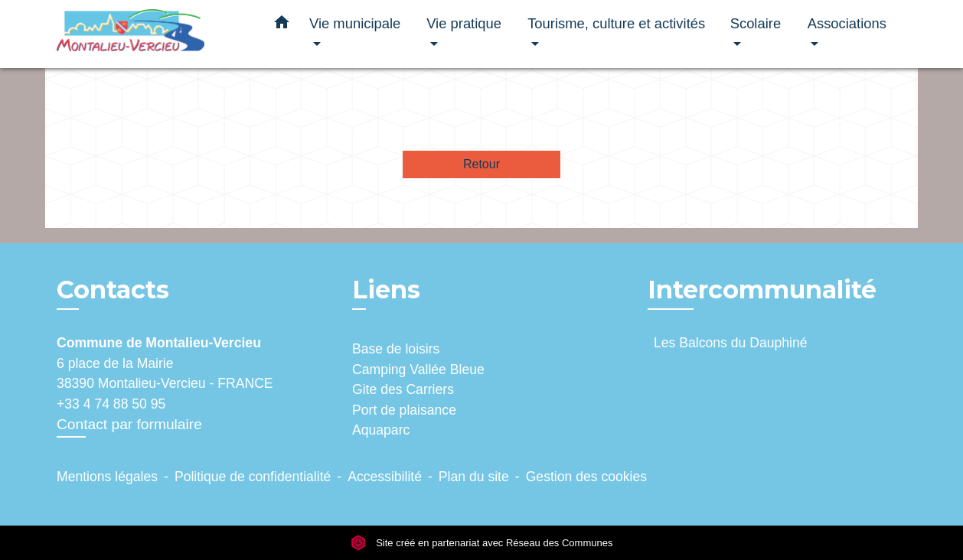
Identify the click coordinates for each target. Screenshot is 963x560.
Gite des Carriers (403, 389)
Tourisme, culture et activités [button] (616, 23)
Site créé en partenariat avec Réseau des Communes (482, 543)
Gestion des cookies (586, 477)
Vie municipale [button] (355, 23)
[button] (282, 25)
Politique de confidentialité (253, 477)
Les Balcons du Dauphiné (731, 343)
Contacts (113, 290)
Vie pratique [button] (464, 23)
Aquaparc (381, 430)
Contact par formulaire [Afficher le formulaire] (129, 424)
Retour (481, 164)
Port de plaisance (404, 410)
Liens (386, 290)
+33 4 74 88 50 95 (111, 404)
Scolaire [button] (756, 23)
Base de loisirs (396, 349)
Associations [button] (847, 23)
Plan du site (474, 477)
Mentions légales (107, 477)
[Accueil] (152, 34)
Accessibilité (385, 477)
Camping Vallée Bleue (418, 370)
